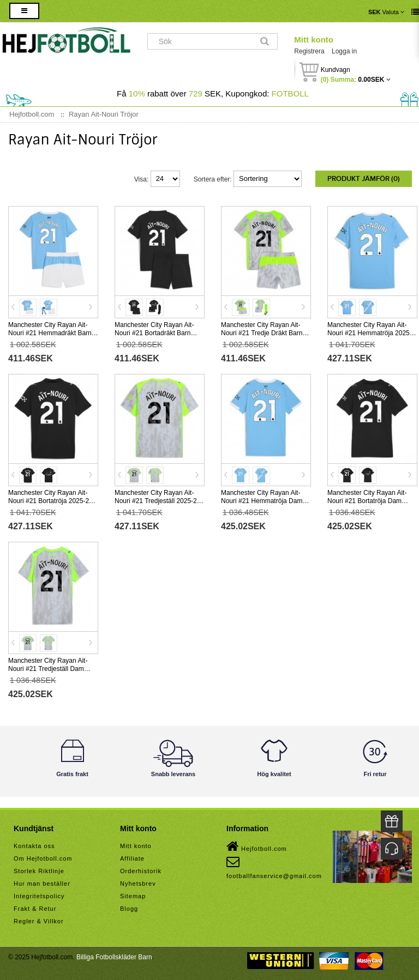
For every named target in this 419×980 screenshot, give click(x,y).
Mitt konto (314, 40)
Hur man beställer (42, 884)
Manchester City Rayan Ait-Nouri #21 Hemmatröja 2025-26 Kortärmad (370, 333)
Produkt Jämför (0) (364, 179)
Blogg (129, 909)
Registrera (309, 51)
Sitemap (133, 896)
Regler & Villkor (39, 921)
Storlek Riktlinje (39, 871)
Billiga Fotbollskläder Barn (114, 957)
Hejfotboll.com (257, 846)
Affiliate (132, 858)
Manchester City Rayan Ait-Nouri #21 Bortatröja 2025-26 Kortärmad (50, 501)
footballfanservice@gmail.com (274, 867)
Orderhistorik (141, 871)
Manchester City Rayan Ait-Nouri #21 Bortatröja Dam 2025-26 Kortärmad (367, 501)
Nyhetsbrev (138, 884)
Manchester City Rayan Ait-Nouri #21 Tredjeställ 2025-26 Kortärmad (157, 501)
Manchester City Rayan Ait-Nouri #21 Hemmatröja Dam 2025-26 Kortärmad (262, 501)
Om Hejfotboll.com (43, 858)
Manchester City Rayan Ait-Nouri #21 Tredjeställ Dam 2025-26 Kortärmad (48, 669)
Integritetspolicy (39, 896)
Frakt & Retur (35, 909)
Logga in (344, 51)
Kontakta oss (34, 846)
